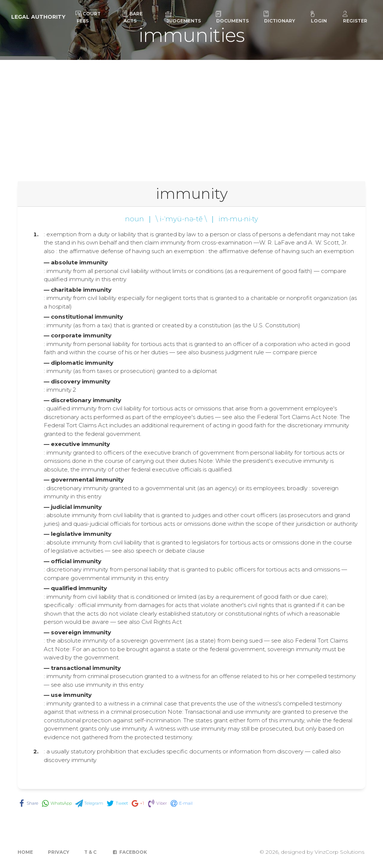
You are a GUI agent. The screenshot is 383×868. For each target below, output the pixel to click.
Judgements (183, 17)
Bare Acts (132, 17)
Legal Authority (38, 17)
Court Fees (88, 17)
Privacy (59, 852)
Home (25, 852)
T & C (90, 852)
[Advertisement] (191, 116)
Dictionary (279, 17)
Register (355, 17)
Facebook (129, 852)
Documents (232, 17)
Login (318, 17)
